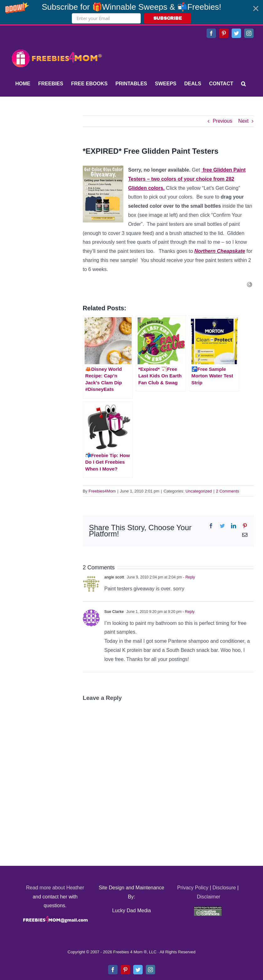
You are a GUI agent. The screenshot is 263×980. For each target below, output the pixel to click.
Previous (222, 121)
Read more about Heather (55, 888)
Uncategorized (199, 491)
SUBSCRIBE (168, 18)
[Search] (243, 84)
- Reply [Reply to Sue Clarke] (188, 612)
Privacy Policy (193, 888)
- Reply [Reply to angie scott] (189, 577)
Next (243, 121)
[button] (131, 12)
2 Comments (228, 491)
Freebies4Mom (102, 491)
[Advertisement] (56, 155)
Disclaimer (209, 897)
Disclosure (224, 888)
